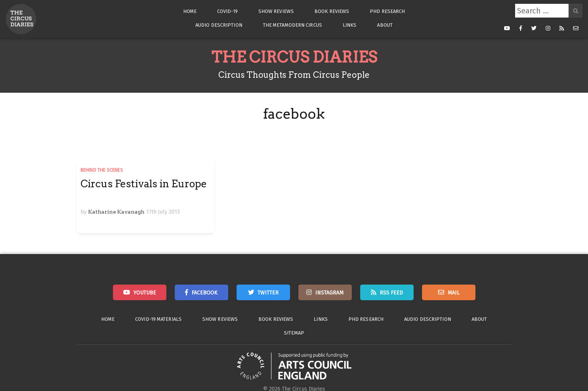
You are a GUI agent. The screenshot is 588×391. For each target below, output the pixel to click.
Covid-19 (227, 11)
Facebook (205, 293)
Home (190, 11)
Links (350, 25)
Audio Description (219, 25)
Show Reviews (276, 11)
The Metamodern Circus (292, 25)
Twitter (268, 293)
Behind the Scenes (102, 170)
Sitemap (294, 333)
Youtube (145, 293)
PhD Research (387, 11)
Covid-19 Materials (158, 319)
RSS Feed (391, 293)
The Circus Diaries (294, 57)
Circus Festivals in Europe (144, 184)
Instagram (329, 293)
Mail (453, 293)
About (385, 25)
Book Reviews (332, 11)
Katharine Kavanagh (116, 212)
